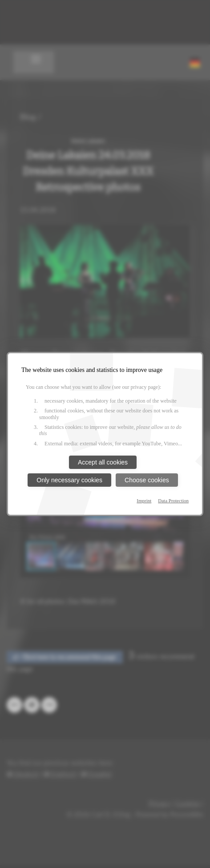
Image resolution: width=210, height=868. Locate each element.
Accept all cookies (103, 462)
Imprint (144, 501)
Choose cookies (147, 480)
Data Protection (173, 501)
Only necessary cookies (69, 480)
